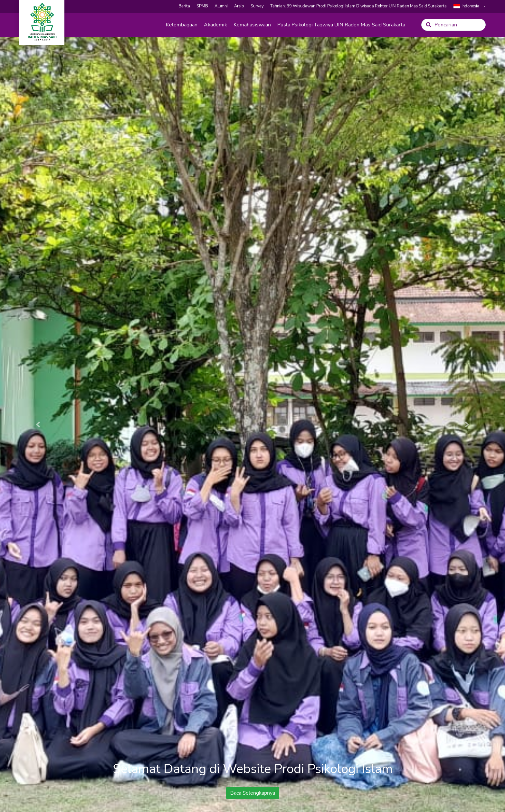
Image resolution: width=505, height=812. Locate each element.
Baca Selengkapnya (253, 793)
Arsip (239, 6)
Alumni (221, 6)
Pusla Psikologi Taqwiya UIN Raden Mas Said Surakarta (341, 25)
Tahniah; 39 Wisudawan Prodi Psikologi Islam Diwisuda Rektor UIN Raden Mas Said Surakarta (358, 6)
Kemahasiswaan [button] (252, 25)
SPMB (202, 6)
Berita (184, 6)
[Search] (453, 25)
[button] (38, 425)
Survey (257, 6)
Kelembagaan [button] (182, 25)
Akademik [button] (215, 25)
